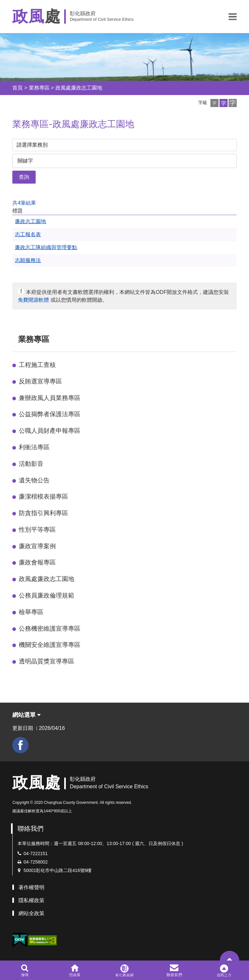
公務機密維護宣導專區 (50, 629)
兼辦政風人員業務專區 (50, 398)
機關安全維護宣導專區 (50, 645)
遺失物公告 (34, 480)
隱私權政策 (31, 900)
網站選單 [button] (26, 715)
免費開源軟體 (33, 300)
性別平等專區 (37, 530)
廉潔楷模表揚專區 (43, 496)
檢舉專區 (31, 612)
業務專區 (39, 88)
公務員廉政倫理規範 (47, 595)
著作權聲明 (31, 887)
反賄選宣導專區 (40, 381)
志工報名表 (28, 234)
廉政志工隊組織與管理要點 (46, 247)
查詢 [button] (24, 177)
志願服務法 (28, 260)
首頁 (18, 88)
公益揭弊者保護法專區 (50, 414)
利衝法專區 (34, 447)
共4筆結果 (24, 203)
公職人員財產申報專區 (50, 431)
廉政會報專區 (37, 562)
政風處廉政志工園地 (79, 88)
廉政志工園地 (30, 221)
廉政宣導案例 (37, 546)
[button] (233, 17)
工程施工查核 (37, 365)
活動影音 (31, 464)
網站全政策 (31, 913)
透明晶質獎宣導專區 (47, 661)
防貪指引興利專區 (43, 513)
